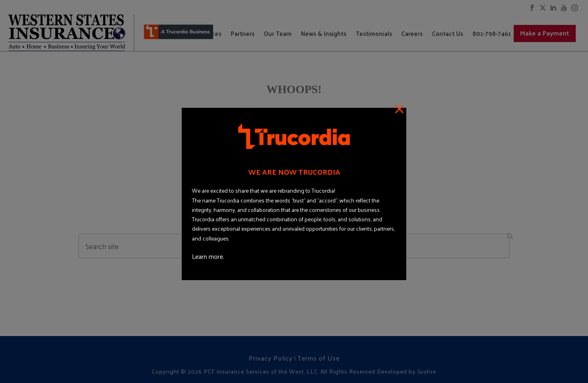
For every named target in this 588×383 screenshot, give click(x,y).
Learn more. (208, 256)
